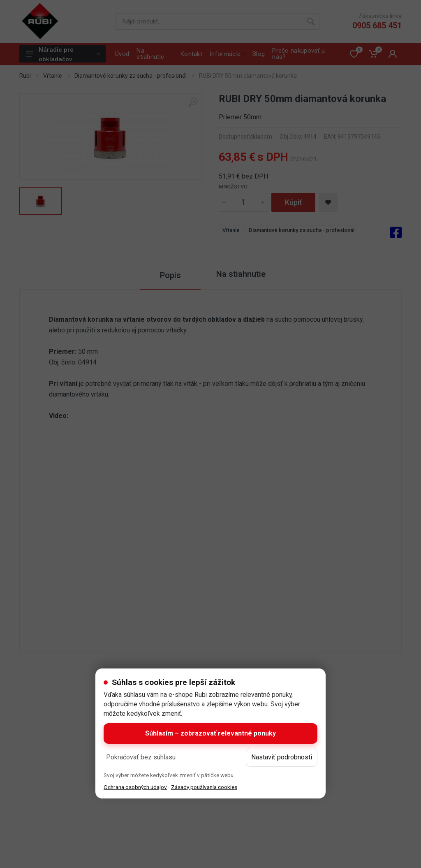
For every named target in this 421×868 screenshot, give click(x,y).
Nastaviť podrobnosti (282, 757)
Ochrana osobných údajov (135, 787)
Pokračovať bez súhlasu (141, 757)
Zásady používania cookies (204, 787)
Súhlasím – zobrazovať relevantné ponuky (210, 733)
